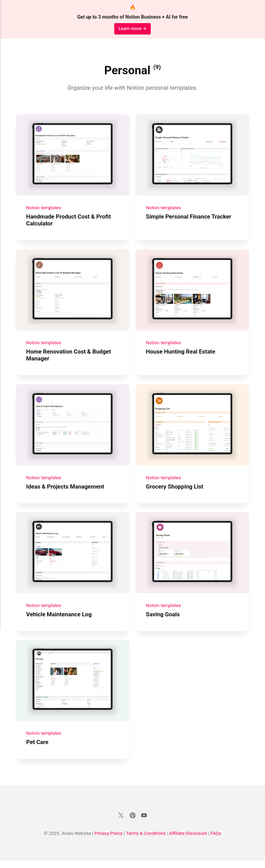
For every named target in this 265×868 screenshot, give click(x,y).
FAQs (217, 841)
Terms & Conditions (146, 841)
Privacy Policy (108, 841)
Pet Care (38, 749)
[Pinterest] (132, 823)
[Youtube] (144, 823)
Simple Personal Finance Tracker (189, 218)
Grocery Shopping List (175, 491)
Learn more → (132, 28)
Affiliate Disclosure (188, 841)
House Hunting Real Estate (181, 354)
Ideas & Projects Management (66, 491)
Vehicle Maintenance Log (60, 620)
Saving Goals (163, 620)
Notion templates (44, 209)
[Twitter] (121, 823)
